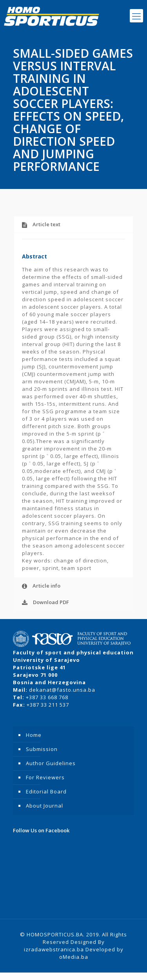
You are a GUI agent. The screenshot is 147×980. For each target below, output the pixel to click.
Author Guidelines (51, 763)
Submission (42, 749)
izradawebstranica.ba (54, 949)
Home (34, 735)
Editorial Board (46, 791)
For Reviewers (45, 777)
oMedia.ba (74, 957)
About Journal (44, 806)
